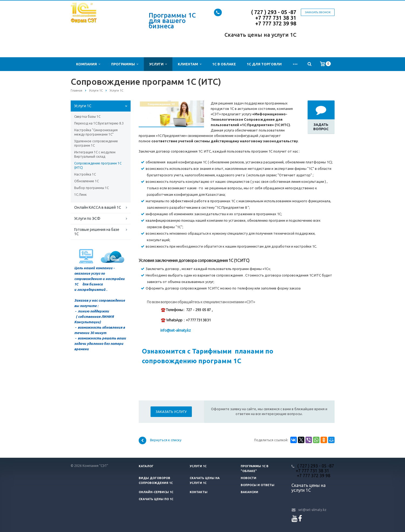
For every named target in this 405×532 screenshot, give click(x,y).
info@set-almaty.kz (176, 330)
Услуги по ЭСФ (87, 218)
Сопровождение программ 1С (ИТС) (98, 165)
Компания (88, 64)
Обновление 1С (86, 181)
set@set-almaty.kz (312, 510)
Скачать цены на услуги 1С (260, 35)
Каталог (146, 466)
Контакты (199, 492)
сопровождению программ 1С (190, 361)
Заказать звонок (318, 12)
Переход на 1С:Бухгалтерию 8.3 (99, 123)
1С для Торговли (264, 64)
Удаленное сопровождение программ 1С (96, 143)
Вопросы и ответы (258, 485)
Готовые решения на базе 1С (97, 232)
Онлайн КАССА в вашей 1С (98, 207)
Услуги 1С (83, 106)
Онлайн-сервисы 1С (156, 492)
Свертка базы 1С (87, 117)
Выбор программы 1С (91, 188)
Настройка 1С (85, 174)
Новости (249, 478)
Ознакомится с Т (169, 351)
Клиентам (190, 64)
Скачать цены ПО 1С (156, 499)
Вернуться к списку (160, 440)
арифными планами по (238, 351)
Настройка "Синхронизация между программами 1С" (96, 132)
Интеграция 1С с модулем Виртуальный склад (95, 154)
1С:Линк (80, 195)
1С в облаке (224, 64)
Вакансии (249, 492)
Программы (125, 64)
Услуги (158, 64)
